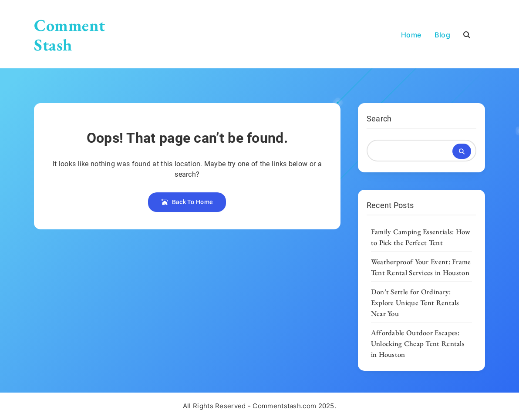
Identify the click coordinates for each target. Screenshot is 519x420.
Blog (442, 35)
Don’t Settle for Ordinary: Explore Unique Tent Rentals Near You (415, 302)
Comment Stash (69, 35)
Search (379, 119)
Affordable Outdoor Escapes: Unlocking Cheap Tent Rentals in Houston (418, 343)
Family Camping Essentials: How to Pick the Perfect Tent (421, 237)
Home (411, 35)
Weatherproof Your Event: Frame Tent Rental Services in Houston (421, 267)
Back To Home (187, 202)
